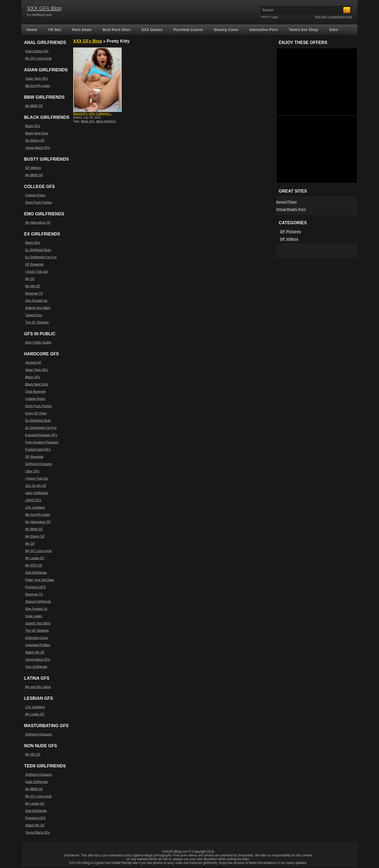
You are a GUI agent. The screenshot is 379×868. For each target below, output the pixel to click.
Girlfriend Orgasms (39, 464)
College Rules (35, 195)
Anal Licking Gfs (37, 51)
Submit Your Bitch (38, 308)
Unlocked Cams (37, 638)
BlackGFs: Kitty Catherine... (93, 114)
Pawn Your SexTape (40, 580)
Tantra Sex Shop (304, 30)
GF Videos (289, 239)
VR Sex (55, 30)
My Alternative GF (38, 223)
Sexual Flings (286, 202)
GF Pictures (290, 231)
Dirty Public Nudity (38, 343)
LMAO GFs (33, 500)
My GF (30, 279)
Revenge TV (34, 293)
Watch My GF (35, 652)
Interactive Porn (264, 30)
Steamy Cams (226, 30)
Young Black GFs (38, 148)
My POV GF (34, 565)
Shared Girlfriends (38, 602)
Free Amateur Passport (42, 442)
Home (32, 30)
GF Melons (33, 168)
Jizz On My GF (36, 486)
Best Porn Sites (116, 30)
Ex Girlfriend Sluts (38, 250)
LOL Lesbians (35, 507)
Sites (334, 30)
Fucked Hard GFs (38, 450)
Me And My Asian (38, 86)
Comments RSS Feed (340, 17)
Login (275, 17)
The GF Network (37, 322)
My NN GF (33, 286)
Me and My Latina (38, 687)
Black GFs (88, 121)
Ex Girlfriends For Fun (41, 257)
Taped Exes (34, 315)
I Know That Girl (37, 272)
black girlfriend (106, 121)
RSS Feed (321, 17)
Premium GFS (35, 587)
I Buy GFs (32, 471)
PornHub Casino (188, 30)
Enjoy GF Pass (36, 413)
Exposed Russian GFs (41, 435)
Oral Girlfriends (36, 573)
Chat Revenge (36, 392)
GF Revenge (34, 264)
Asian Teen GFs (37, 79)
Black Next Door (37, 133)
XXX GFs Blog (44, 8)
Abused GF (33, 363)
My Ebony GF (35, 141)
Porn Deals (82, 30)
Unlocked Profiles (38, 645)
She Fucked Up (36, 301)
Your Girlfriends (36, 667)
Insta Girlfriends (36, 782)
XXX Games (152, 30)
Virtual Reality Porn (291, 209)
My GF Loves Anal (38, 58)
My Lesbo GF (35, 558)
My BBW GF (34, 106)
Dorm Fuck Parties (38, 203)
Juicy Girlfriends (37, 493)
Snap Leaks (34, 616)
